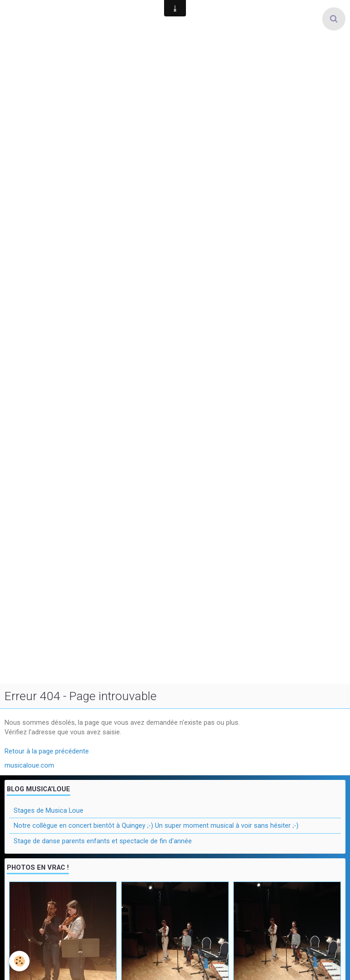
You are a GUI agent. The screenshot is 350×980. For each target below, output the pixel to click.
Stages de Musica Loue (49, 810)
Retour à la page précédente (47, 751)
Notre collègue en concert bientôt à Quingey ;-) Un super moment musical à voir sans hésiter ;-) (156, 825)
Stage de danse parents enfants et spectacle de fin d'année (103, 841)
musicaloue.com (29, 765)
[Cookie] (19, 961)
